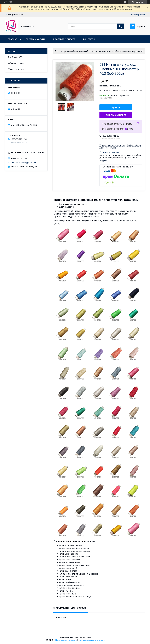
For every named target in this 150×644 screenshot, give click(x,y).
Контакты (89, 39)
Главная (13, 39)
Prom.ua (88, 637)
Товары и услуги (35, 39)
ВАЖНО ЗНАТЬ (16, 57)
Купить (116, 107)
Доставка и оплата (64, 39)
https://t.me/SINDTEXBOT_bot (24, 167)
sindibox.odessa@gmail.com (24, 162)
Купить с (116, 115)
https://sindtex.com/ (19, 158)
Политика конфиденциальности (91, 640)
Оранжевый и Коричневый (75, 51)
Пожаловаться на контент (66, 640)
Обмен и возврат (16, 63)
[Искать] (121, 26)
